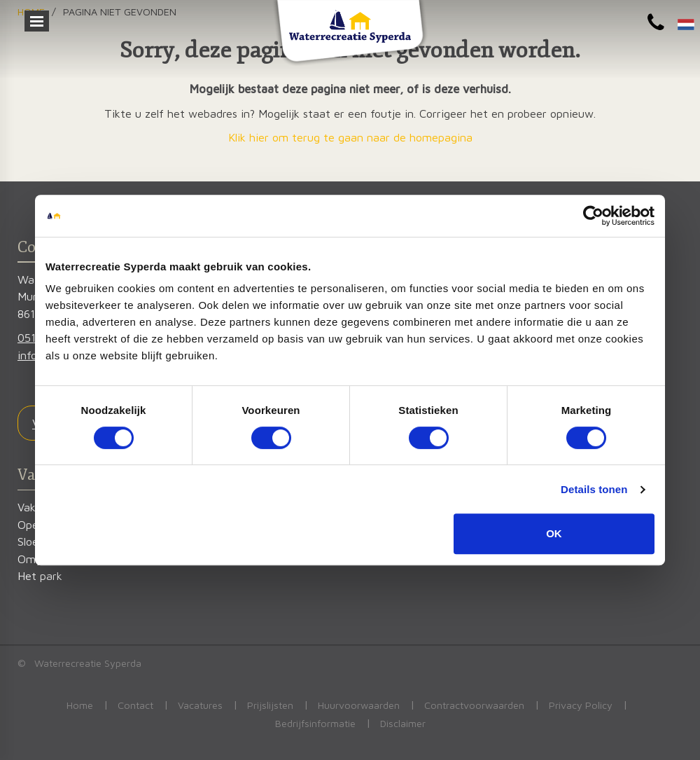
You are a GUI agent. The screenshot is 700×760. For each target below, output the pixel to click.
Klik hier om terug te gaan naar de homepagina (350, 137)
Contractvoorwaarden (474, 705)
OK (554, 533)
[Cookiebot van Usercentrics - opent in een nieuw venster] (593, 216)
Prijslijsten (270, 705)
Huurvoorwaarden (359, 705)
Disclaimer (403, 723)
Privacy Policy (581, 705)
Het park (40, 575)
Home (80, 705)
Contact (135, 705)
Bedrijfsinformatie (315, 723)
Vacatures (200, 705)
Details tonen (594, 489)
